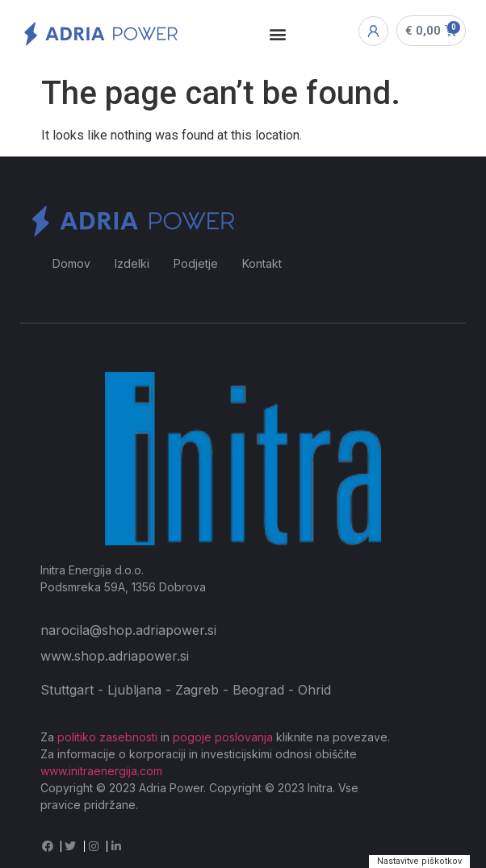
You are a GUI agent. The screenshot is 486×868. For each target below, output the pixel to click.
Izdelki (132, 263)
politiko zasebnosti (107, 737)
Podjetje (196, 263)
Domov (71, 263)
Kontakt (262, 263)
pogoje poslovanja (223, 737)
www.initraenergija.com (101, 771)
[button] (277, 34)
